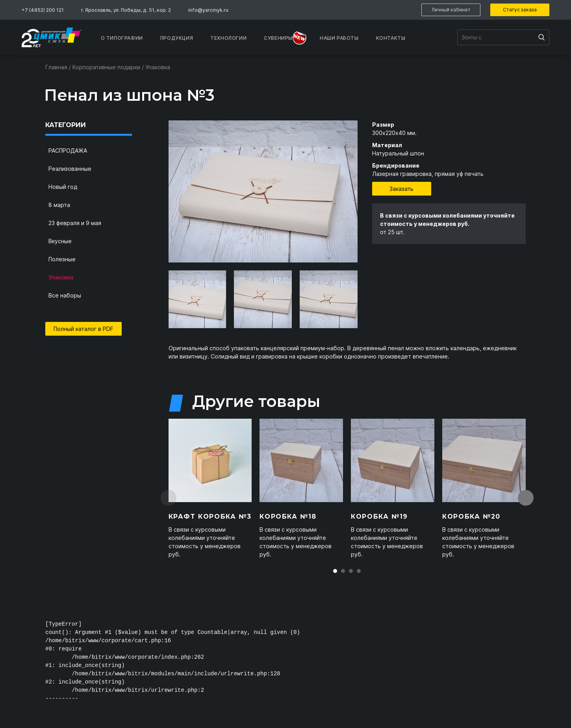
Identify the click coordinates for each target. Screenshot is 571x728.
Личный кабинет (451, 10)
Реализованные (70, 169)
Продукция (177, 38)
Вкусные (60, 241)
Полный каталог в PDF (83, 329)
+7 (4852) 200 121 (43, 10)
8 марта (59, 205)
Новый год (63, 187)
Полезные (62, 259)
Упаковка (61, 277)
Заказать (401, 189)
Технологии (228, 38)
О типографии (122, 38)
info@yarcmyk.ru (208, 10)
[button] (335, 571)
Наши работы (339, 38)
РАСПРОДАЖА (68, 151)
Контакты (391, 38)
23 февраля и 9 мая (75, 223)
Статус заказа (520, 10)
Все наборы (65, 295)
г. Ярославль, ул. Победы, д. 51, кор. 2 (126, 10)
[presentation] (161, 299)
